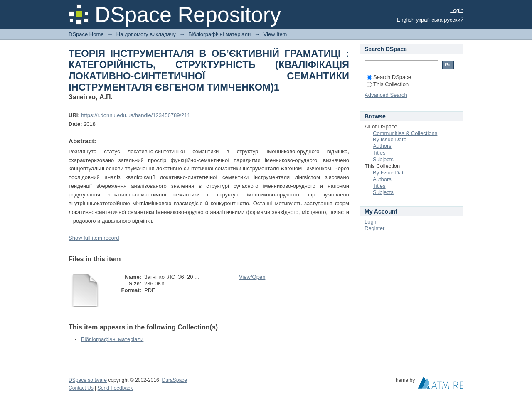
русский (454, 20)
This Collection (388, 84)
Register (374, 228)
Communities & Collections (405, 133)
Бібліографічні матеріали (219, 34)
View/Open (252, 277)
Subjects (383, 159)
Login (457, 10)
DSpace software (88, 380)
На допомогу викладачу (146, 34)
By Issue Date (390, 139)
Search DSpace (389, 77)
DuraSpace (174, 380)
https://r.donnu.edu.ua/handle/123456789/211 (135, 115)
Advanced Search (386, 95)
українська (429, 20)
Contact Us (81, 388)
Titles (379, 153)
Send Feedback (115, 388)
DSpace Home (86, 34)
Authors (382, 146)
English (406, 20)
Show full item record (94, 238)
